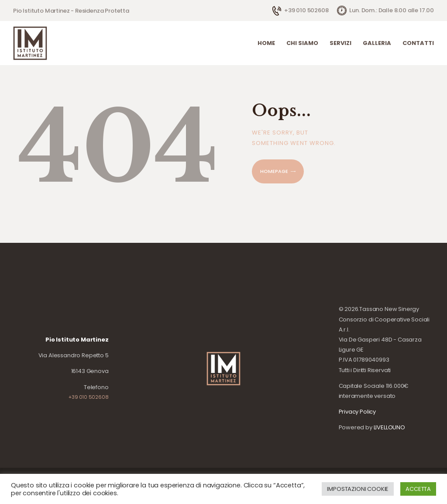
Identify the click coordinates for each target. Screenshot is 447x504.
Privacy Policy (358, 412)
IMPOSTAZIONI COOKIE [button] (358, 489)
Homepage (274, 171)
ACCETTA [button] (418, 489)
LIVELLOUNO (389, 427)
